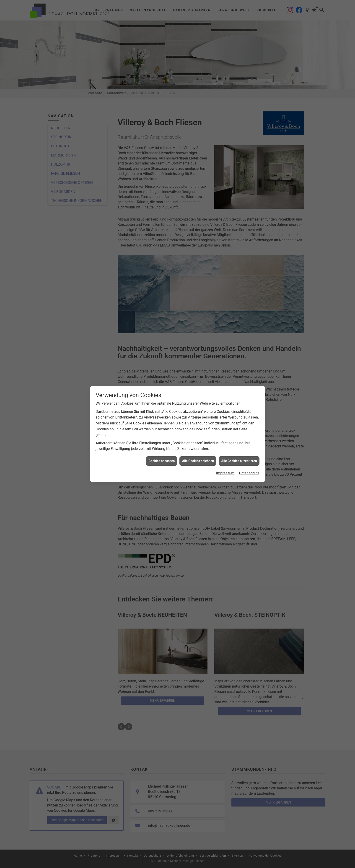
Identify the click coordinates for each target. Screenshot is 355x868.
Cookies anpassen (162, 461)
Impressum (225, 473)
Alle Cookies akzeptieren (239, 461)
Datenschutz (249, 473)
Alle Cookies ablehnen (198, 461)
